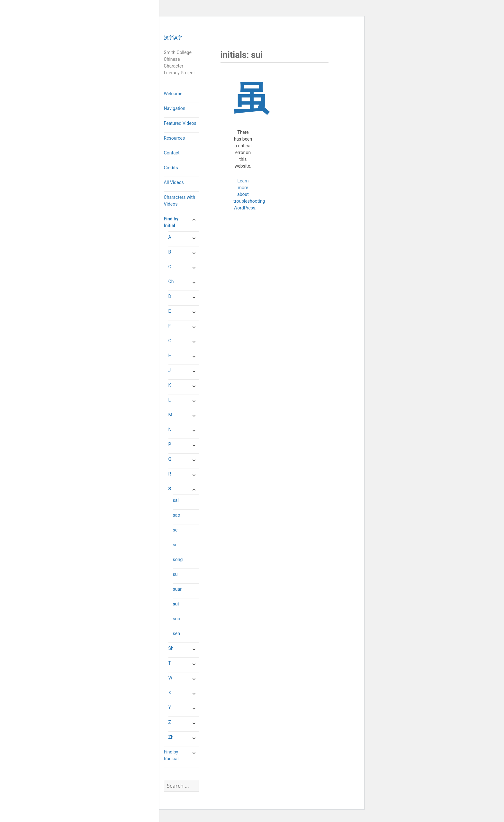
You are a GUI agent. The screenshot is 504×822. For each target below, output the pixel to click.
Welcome (173, 94)
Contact (172, 153)
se (175, 530)
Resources (175, 138)
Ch (171, 282)
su (175, 574)
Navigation (175, 108)
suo (177, 619)
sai (176, 500)
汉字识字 (173, 38)
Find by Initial (171, 222)
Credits (171, 168)
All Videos (174, 182)
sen (176, 633)
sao (177, 515)
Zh (171, 737)
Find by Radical (171, 755)
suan (178, 589)
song (178, 559)
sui (176, 604)
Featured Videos (180, 123)
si (175, 545)
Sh (171, 648)
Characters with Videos (180, 201)
